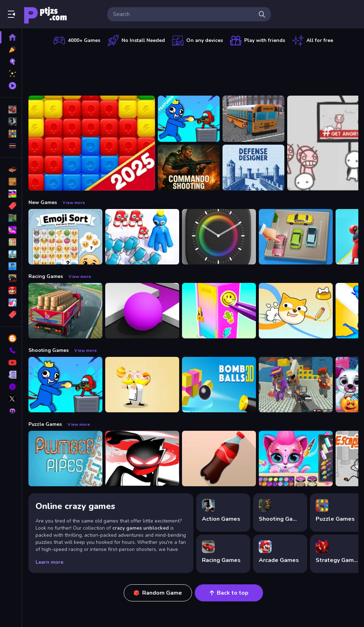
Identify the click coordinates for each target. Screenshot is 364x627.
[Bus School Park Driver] (253, 119)
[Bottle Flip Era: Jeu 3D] (219, 459)
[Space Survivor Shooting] (189, 119)
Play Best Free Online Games (45, 14)
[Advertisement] (193, 69)
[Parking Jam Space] (296, 237)
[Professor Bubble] (142, 385)
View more (74, 203)
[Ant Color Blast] (92, 143)
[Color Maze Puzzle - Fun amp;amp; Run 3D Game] (142, 311)
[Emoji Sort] (65, 237)
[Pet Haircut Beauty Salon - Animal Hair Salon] (296, 459)
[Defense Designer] (253, 168)
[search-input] (183, 14)
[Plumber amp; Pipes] (65, 459)
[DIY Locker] (219, 311)
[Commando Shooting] (189, 168)
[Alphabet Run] (142, 237)
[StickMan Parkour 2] (142, 459)
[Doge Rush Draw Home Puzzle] (296, 311)
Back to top (229, 593)
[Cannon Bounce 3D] (219, 385)
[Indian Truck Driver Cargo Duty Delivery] (65, 311)
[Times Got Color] (219, 237)
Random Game (158, 593)
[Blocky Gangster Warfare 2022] (296, 385)
